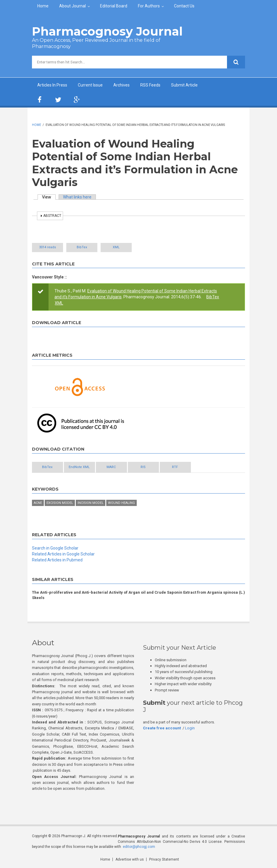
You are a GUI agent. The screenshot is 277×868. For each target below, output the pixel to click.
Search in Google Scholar (55, 548)
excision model (60, 503)
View (49, 197)
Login (190, 728)
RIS (143, 467)
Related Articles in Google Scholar (63, 554)
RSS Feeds (150, 85)
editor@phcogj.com (139, 847)
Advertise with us (130, 859)
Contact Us (184, 6)
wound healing (121, 503)
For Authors (149, 6)
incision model (91, 503)
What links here (77, 197)
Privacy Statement (164, 859)
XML (116, 247)
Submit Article (184, 85)
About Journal (73, 6)
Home (43, 6)
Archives (121, 85)
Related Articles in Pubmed (57, 560)
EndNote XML (79, 467)
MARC (111, 467)
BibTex (82, 247)
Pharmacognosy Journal (107, 31)
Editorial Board (114, 6)
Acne (38, 503)
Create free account (162, 728)
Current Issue (90, 85)
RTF (175, 467)
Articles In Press (52, 85)
